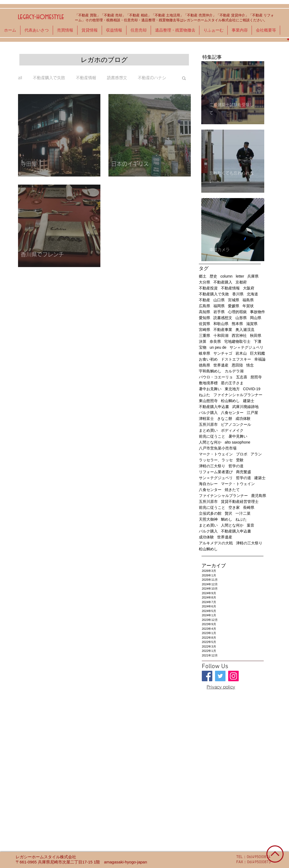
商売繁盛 (244, 472)
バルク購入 (208, 413)
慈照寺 (256, 377)
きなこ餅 (225, 419)
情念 (250, 365)
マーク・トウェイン (216, 454)
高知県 (205, 312)
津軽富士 (206, 419)
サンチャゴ (223, 353)
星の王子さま (232, 383)
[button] (184, 79)
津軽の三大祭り (212, 466)
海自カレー (208, 484)
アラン (256, 454)
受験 (240, 460)
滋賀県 (252, 324)
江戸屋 (252, 413)
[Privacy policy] (221, 687)
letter (240, 276)
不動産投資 (208, 288)
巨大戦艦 (258, 353)
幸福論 (260, 359)
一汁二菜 (243, 513)
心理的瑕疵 (237, 312)
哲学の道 (236, 466)
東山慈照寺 (208, 401)
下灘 (258, 341)
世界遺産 (221, 365)
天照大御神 (208, 519)
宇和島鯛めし (210, 371)
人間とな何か (210, 442)
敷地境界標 (208, 383)
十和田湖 (221, 336)
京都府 (241, 282)
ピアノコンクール (236, 424)
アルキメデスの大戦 (216, 543)
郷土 (203, 276)
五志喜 (242, 377)
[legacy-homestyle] (207, 676)
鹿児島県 (259, 496)
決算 (203, 341)
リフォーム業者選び (216, 472)
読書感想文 (117, 78)
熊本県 (237, 324)
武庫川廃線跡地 (245, 407)
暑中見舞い (238, 436)
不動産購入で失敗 (49, 78)
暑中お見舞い (210, 389)
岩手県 (219, 312)
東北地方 (232, 389)
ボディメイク (232, 430)
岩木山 (241, 353)
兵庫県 (253, 276)
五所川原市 (208, 424)
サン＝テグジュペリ (246, 347)
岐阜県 (205, 353)
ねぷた (205, 395)
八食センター (232, 413)
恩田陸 (237, 365)
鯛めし (227, 519)
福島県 (248, 300)
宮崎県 (205, 330)
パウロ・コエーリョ (216, 377)
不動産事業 (223, 330)
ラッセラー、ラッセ (216, 460)
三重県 (205, 336)
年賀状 (248, 306)
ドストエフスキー (236, 359)
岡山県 (256, 318)
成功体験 (243, 419)
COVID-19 (252, 389)
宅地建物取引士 (237, 341)
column (226, 276)
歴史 (213, 276)
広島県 (205, 306)
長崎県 (249, 507)
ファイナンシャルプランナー (238, 395)
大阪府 (249, 288)
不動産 (205, 300)
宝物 (203, 347)
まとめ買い (208, 430)
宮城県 (234, 300)
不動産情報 (86, 78)
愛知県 (205, 318)
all (20, 78)
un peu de (218, 347)
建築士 (249, 401)
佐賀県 (205, 324)
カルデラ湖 (234, 371)
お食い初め (208, 359)
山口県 (219, 300)
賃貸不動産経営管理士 (240, 502)
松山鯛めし (230, 401)
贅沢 (228, 513)
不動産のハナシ (152, 78)
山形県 (241, 318)
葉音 (251, 525)
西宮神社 (239, 336)
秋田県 (256, 336)
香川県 (238, 294)
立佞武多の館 (210, 513)
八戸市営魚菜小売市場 (218, 448)
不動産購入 (223, 282)
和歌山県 (221, 324)
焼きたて (232, 490)
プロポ (242, 454)
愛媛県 (234, 306)
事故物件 (258, 312)
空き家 (234, 507)
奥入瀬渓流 (245, 330)
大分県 (205, 282)
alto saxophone (237, 442)
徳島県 (205, 365)
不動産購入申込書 (214, 407)
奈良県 (215, 341)
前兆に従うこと (212, 436)
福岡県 (219, 306)
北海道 (252, 294)
